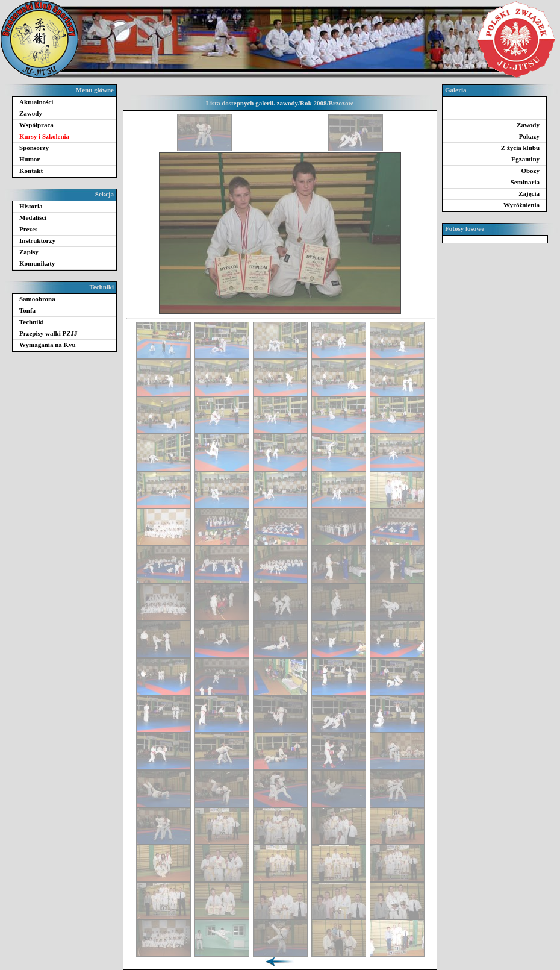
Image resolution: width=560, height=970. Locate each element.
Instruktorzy (37, 240)
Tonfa (27, 310)
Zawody (31, 113)
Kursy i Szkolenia (44, 136)
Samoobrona (37, 299)
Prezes (28, 229)
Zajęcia (529, 193)
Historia (31, 206)
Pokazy (529, 136)
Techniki (32, 322)
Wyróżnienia (521, 205)
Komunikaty (37, 263)
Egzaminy (525, 159)
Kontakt (31, 171)
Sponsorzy (34, 148)
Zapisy (29, 252)
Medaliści (33, 217)
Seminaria (525, 182)
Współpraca (36, 125)
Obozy (530, 171)
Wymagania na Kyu (48, 345)
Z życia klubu (520, 148)
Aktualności (36, 102)
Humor (30, 159)
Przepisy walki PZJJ (48, 333)
